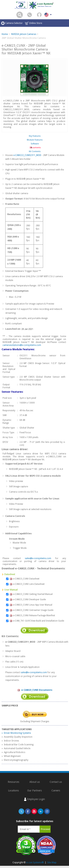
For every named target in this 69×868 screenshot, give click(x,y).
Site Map (52, 862)
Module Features (35, 140)
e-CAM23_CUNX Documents (35, 690)
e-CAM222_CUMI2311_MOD (27, 155)
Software (35, 144)
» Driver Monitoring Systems (16, 733)
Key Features (35, 136)
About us (35, 782)
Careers (56, 790)
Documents (35, 148)
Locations (13, 790)
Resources (13, 782)
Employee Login (34, 799)
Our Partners (34, 790)
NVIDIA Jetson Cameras (24, 34)
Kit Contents (35, 151)
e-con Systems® (35, 862)
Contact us (56, 782)
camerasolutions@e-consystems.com (22, 345)
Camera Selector (12, 23)
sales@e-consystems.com (38, 558)
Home (5, 34)
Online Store (34, 23)
